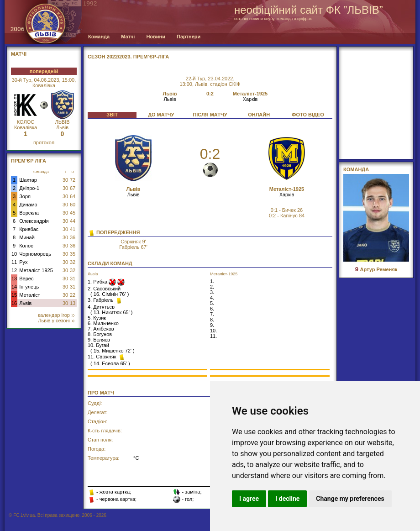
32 (73, 262)
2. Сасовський (104, 289)
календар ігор (56, 315)
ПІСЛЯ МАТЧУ (210, 115)
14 (14, 287)
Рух (23, 262)
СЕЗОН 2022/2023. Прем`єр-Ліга (128, 57)
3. (212, 292)
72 (73, 180)
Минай (27, 237)
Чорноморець (35, 254)
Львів (25, 303)
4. (212, 298)
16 (14, 303)
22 (73, 295)
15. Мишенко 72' (113, 351)
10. (213, 331)
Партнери (189, 37)
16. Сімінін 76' (110, 294)
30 (65, 180)
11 (14, 262)
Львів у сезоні (56, 321)
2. (212, 287)
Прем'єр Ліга (29, 161)
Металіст (29, 295)
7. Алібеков (101, 329)
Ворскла (29, 213)
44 (73, 221)
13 (14, 279)
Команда (99, 37)
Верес (26, 279)
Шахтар (28, 180)
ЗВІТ (112, 115)
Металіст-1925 (36, 270)
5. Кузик (97, 318)
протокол (44, 142)
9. (212, 325)
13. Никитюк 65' (112, 312)
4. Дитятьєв (101, 307)
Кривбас (29, 229)
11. (213, 336)
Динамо (28, 205)
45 (73, 213)
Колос (26, 246)
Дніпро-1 (29, 188)
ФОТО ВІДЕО (308, 115)
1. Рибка (98, 282)
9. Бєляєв (99, 340)
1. (212, 281)
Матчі (128, 37)
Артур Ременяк (376, 269)
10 (14, 254)
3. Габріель (101, 300)
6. (212, 309)
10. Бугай (98, 345)
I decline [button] (287, 499)
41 (73, 229)
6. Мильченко (103, 323)
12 (14, 270)
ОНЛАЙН (259, 115)
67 (73, 188)
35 (73, 254)
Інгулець (29, 287)
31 (73, 279)
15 (14, 295)
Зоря (25, 196)
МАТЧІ (19, 54)
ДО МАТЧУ (161, 115)
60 (73, 205)
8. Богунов (100, 334)
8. (212, 320)
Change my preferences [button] (350, 499)
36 (73, 237)
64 (73, 196)
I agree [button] (249, 499)
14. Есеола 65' (110, 363)
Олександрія (34, 221)
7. (212, 314)
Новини (156, 37)
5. (212, 303)
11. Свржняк (103, 357)
